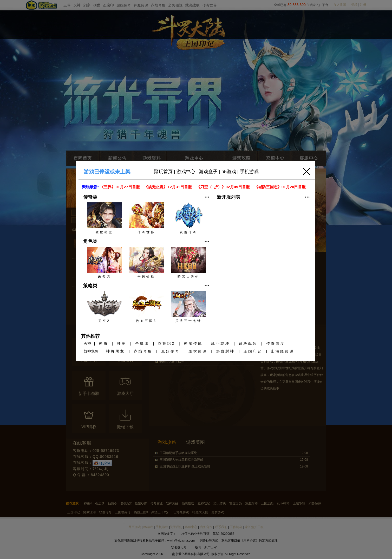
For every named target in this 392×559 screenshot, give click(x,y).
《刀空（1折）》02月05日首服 (224, 187)
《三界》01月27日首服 (120, 187)
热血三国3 (146, 307)
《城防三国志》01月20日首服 (281, 187)
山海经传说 (283, 351)
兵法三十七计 (189, 307)
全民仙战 (146, 263)
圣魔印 (142, 343)
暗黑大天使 (189, 263)
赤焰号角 (143, 351)
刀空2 (104, 307)
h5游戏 (229, 172)
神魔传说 (193, 343)
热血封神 (225, 351)
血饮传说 (198, 351)
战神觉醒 (91, 351)
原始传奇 (171, 351)
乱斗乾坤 (220, 343)
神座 (122, 343)
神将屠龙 (115, 351)
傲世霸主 (104, 218)
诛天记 (104, 263)
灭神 (87, 343)
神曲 (103, 343)
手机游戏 (249, 172)
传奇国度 (276, 343)
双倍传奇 (189, 218)
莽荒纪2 (166, 343)
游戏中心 (186, 172)
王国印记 (253, 351)
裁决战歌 (248, 343)
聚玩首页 (163, 172)
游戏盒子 (208, 172)
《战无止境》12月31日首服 (168, 187)
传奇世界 (146, 218)
